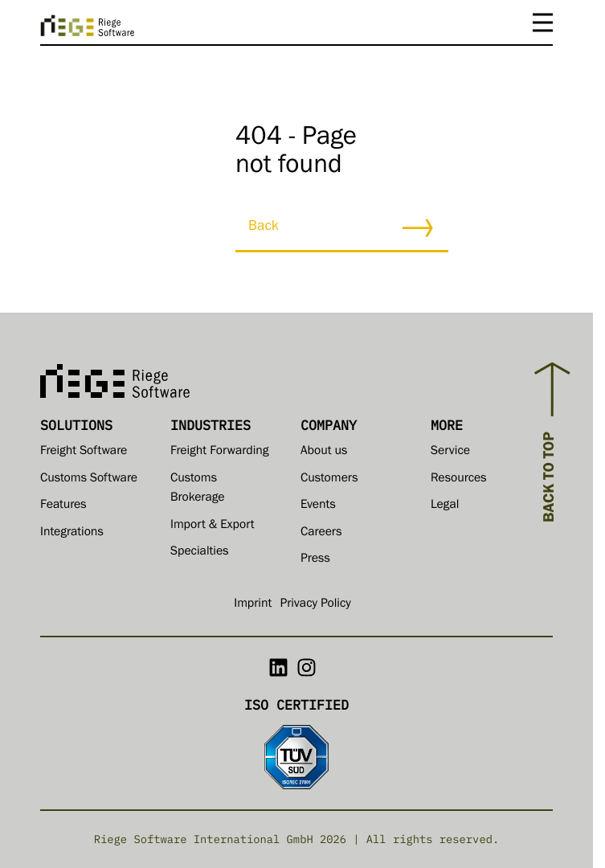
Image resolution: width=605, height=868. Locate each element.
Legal (445, 506)
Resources (459, 480)
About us (324, 452)
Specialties (200, 553)
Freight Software (84, 452)
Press (315, 560)
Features (63, 506)
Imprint (253, 605)
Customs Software (89, 480)
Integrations (72, 534)
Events (318, 506)
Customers (329, 480)
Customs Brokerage (197, 489)
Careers (321, 534)
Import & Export (213, 526)
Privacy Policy (315, 605)
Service (450, 452)
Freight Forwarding (219, 452)
